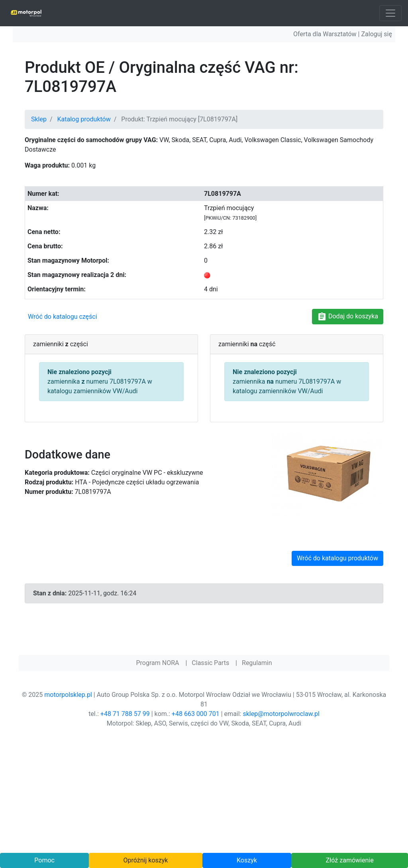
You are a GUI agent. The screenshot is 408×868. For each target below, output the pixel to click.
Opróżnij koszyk (146, 860)
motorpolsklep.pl (68, 695)
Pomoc (44, 860)
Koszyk (247, 860)
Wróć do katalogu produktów (337, 558)
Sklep (39, 119)
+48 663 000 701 (196, 714)
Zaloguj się (377, 34)
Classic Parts (210, 663)
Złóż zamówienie (349, 860)
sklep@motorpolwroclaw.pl (281, 714)
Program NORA (157, 663)
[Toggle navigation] (390, 13)
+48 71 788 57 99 (125, 714)
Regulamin (257, 663)
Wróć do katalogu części (63, 317)
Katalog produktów (84, 119)
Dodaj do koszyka (348, 317)
